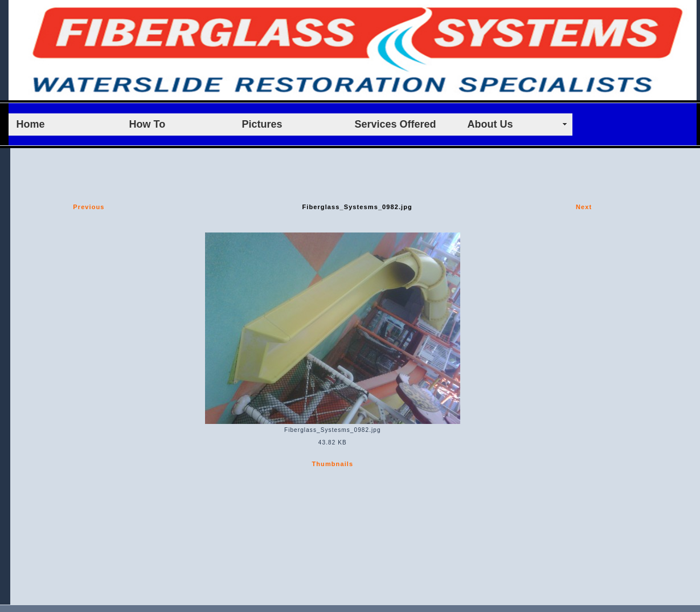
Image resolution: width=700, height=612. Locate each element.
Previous (89, 207)
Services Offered (396, 124)
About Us (490, 124)
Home (31, 124)
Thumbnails (332, 464)
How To (148, 124)
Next (584, 207)
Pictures (262, 124)
